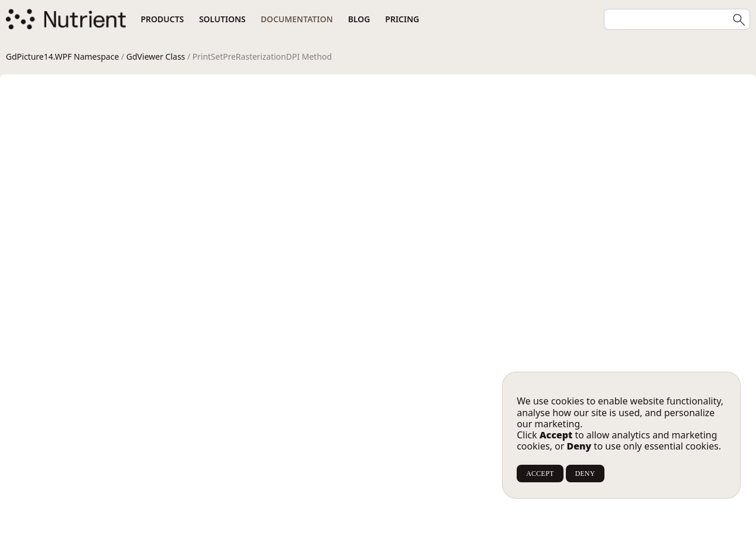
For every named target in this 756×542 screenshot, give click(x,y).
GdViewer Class (156, 56)
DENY (585, 474)
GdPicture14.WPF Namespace (62, 56)
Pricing (402, 19)
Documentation (297, 19)
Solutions (222, 19)
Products (162, 19)
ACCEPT (540, 474)
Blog (359, 19)
